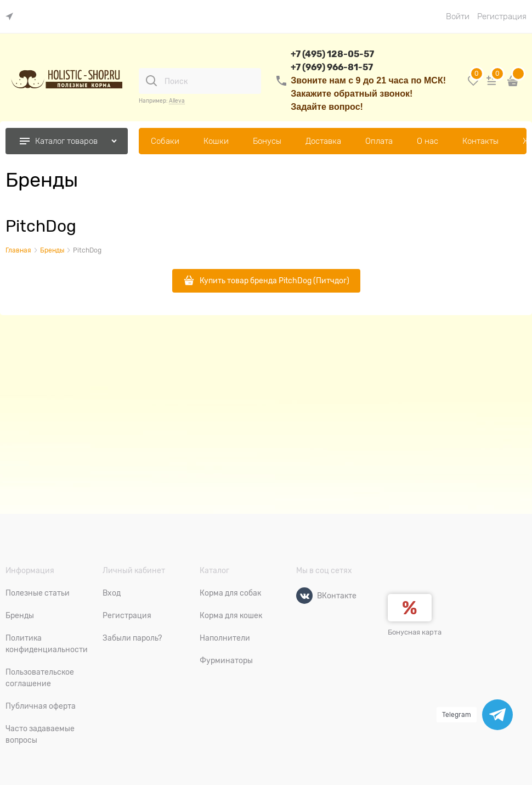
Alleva (177, 101)
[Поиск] (151, 81)
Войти (458, 16)
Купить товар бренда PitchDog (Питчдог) (275, 281)
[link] (12, 17)
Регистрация (502, 16)
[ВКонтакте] (304, 596)
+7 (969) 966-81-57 (332, 67)
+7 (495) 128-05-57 (332, 54)
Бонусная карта (415, 632)
